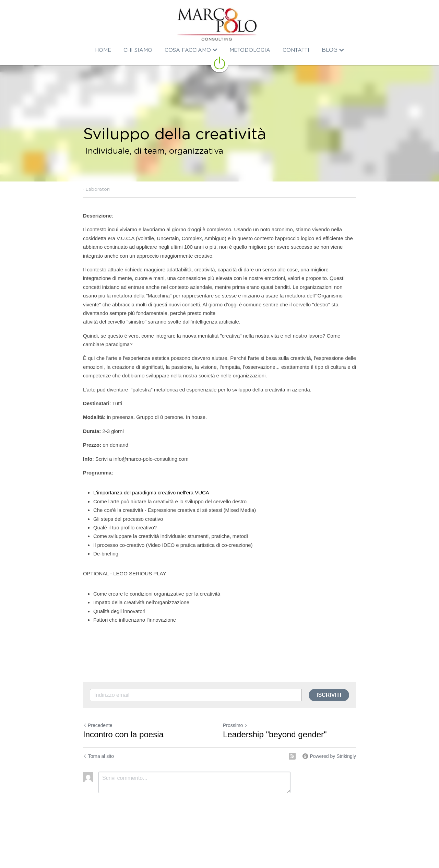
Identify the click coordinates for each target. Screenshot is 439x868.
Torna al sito (98, 756)
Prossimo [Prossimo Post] (235, 725)
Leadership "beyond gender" (275, 734)
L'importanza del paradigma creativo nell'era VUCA (151, 492)
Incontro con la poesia (123, 734)
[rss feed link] (292, 756)
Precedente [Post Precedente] (98, 725)
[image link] (219, 24)
